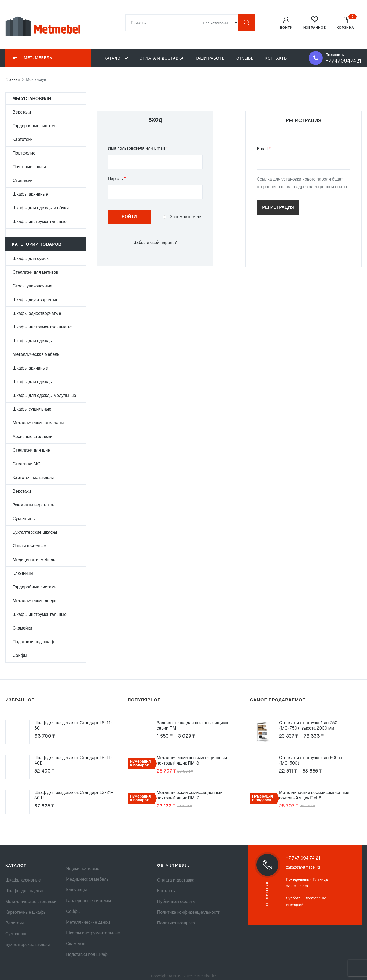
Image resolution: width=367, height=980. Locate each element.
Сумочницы (24, 519)
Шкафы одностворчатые (37, 314)
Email (277, 148)
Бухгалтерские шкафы (35, 533)
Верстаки (22, 112)
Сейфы (20, 656)
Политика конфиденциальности (189, 913)
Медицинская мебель (34, 560)
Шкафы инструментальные (40, 222)
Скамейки (22, 628)
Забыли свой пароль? (155, 243)
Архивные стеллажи (33, 437)
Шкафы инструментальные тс (42, 327)
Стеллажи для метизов (35, 273)
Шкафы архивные (30, 195)
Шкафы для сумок (31, 259)
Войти (129, 217)
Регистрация (278, 208)
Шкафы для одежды (33, 341)
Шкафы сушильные (32, 409)
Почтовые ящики (29, 167)
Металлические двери (35, 601)
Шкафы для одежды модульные (44, 396)
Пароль (130, 178)
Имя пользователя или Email (151, 148)
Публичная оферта (176, 902)
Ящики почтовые (29, 546)
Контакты (277, 58)
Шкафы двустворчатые (36, 300)
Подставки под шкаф (33, 642)
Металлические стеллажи (38, 423)
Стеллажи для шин (31, 451)
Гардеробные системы (35, 126)
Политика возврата (176, 923)
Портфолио (24, 153)
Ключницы (23, 574)
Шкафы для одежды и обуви (41, 208)
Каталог (117, 58)
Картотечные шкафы (33, 478)
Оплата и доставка (162, 58)
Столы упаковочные (32, 286)
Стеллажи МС (26, 464)
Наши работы (210, 58)
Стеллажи (23, 181)
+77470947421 (344, 61)
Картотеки (23, 140)
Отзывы (245, 58)
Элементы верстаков (34, 505)
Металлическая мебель (36, 355)
